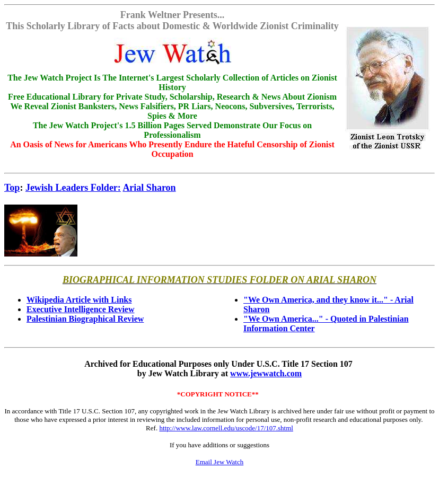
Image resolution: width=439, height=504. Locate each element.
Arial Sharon (149, 188)
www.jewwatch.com (266, 373)
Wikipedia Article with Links (79, 300)
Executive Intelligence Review (81, 309)
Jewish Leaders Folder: (73, 188)
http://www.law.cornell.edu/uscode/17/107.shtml (226, 428)
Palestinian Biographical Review (85, 319)
